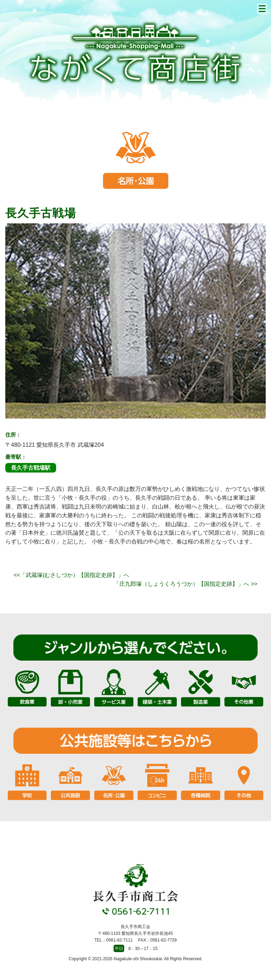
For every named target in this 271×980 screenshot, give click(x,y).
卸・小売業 (70, 687)
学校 (27, 780)
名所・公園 (114, 780)
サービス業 (114, 687)
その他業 (244, 687)
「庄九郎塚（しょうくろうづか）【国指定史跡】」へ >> (185, 584)
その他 (244, 780)
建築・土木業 (157, 687)
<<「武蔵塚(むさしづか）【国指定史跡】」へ (71, 575)
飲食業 (27, 687)
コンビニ (157, 780)
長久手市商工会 (135, 53)
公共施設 (70, 780)
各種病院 (201, 780)
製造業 (201, 687)
